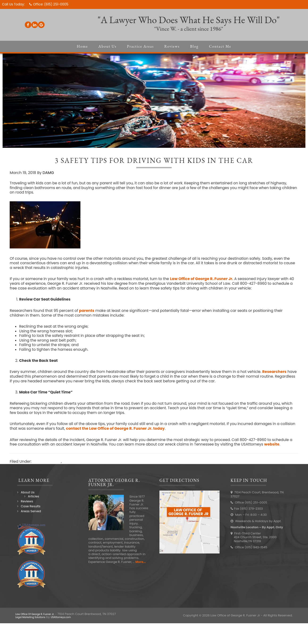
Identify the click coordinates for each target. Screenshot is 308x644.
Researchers (282, 375)
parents (89, 313)
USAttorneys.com (73, 622)
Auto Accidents (47, 466)
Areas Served (29, 516)
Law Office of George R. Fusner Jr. (206, 281)
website (283, 449)
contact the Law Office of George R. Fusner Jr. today (133, 433)
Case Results (29, 511)
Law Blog (71, 466)
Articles (31, 501)
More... (140, 566)
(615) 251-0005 (57, 4)
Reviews (25, 506)
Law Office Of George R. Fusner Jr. (41, 619)
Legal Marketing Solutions (35, 622)
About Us (26, 497)
